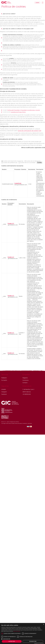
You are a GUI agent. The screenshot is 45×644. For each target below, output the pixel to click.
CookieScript (18, 183)
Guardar (39, 163)
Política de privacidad (10, 423)
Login (37, 3)
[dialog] (22, 633)
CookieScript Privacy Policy (18, 112)
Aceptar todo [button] (12, 641)
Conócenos (25, 380)
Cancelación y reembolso (27, 423)
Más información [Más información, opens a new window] (17, 631)
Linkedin (4, 389)
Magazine (25, 378)
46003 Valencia (27, 392)
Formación (4, 380)
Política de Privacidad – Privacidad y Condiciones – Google (24, 110)
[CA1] (40, 131)
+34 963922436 (27, 394)
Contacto (25, 383)
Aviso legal (3, 423)
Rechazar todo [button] (33, 641)
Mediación (4, 378)
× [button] (43, 624)
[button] (22, 639)
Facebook (4, 394)
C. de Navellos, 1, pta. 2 (28, 389)
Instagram (4, 392)
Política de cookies (18, 423)
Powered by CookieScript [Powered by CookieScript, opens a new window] (39, 643)
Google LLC (11, 223)
